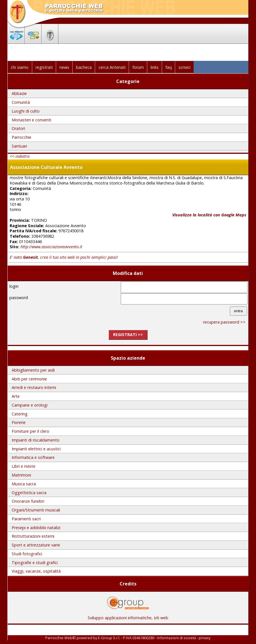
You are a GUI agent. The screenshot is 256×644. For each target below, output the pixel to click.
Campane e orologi (30, 405)
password (19, 298)
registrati (44, 67)
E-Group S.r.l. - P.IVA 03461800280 (126, 638)
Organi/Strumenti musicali (36, 510)
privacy (205, 638)
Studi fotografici (27, 554)
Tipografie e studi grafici (35, 563)
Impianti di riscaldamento (36, 440)
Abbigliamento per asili (33, 370)
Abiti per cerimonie (29, 379)
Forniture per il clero (30, 431)
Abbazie (19, 93)
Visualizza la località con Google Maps (209, 215)
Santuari (19, 146)
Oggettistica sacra (29, 493)
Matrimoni (21, 475)
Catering (20, 414)
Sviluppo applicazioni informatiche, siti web (128, 616)
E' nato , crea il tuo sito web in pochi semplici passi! (64, 257)
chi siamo (20, 67)
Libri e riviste (23, 466)
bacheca (84, 67)
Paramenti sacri (26, 519)
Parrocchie (21, 137)
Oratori (18, 128)
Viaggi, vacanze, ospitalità (36, 571)
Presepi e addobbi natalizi (36, 528)
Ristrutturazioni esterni (33, 536)
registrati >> (128, 335)
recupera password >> (224, 322)
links (155, 67)
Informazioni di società (177, 638)
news (64, 67)
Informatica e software (33, 457)
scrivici (185, 67)
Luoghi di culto (26, 111)
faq (169, 67)
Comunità (21, 102)
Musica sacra (24, 484)
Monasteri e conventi (31, 120)
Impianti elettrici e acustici (36, 449)
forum (138, 67)
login (14, 286)
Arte (16, 396)
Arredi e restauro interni (34, 387)
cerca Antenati (112, 67)
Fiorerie (19, 422)
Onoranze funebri (28, 501)
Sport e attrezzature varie (36, 545)
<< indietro (20, 156)
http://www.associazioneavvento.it (51, 247)
